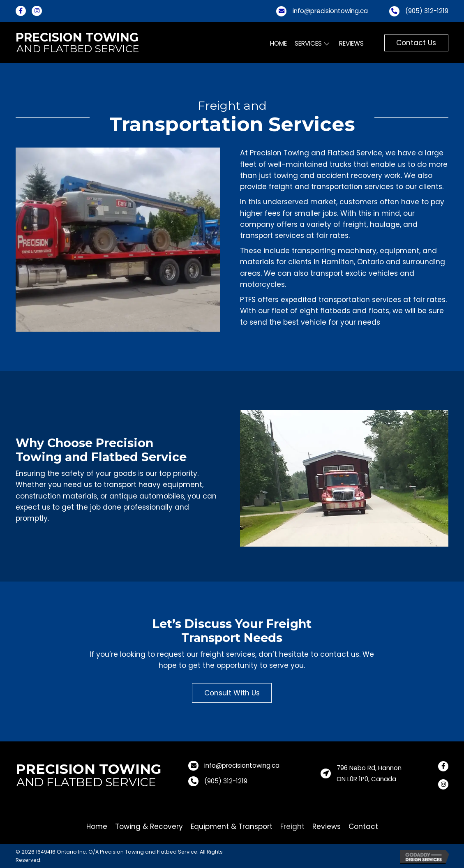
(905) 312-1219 (427, 11)
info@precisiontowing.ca (330, 11)
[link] (279, 44)
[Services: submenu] (327, 44)
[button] (416, 43)
